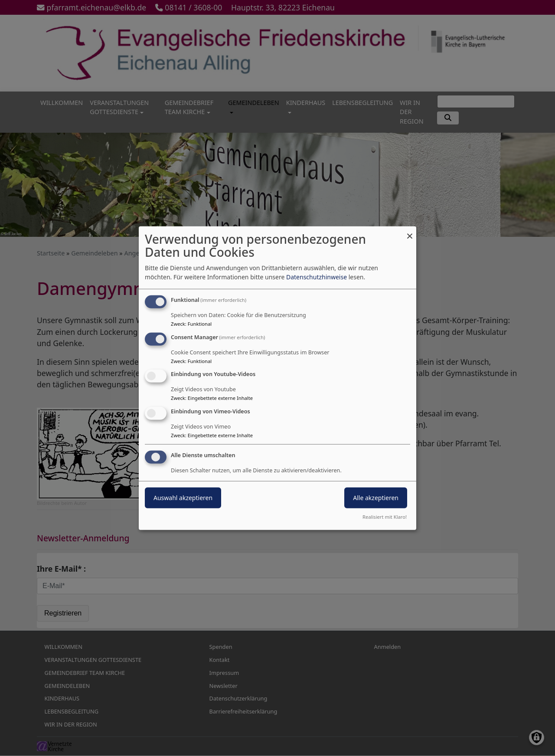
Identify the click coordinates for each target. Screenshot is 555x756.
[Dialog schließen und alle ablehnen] (410, 231)
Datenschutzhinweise (317, 277)
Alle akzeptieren (376, 498)
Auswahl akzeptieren (183, 498)
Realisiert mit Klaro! (385, 517)
